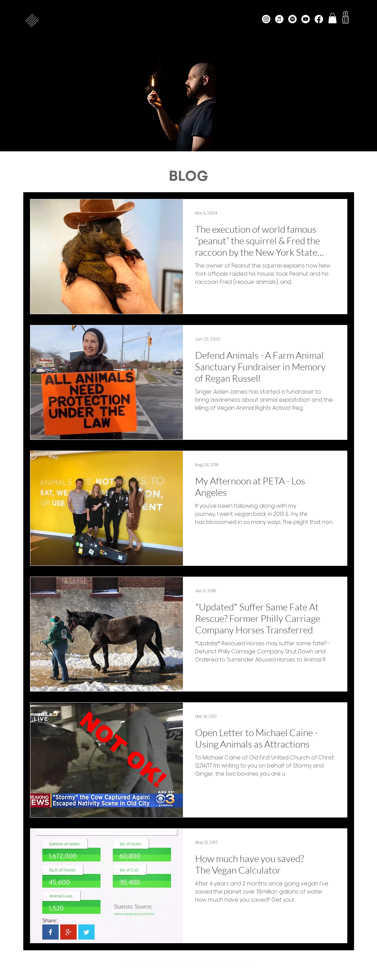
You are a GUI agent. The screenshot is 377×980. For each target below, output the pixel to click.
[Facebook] (319, 19)
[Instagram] (266, 19)
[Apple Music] (279, 19)
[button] (32, 20)
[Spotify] (292, 19)
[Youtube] (306, 19)
